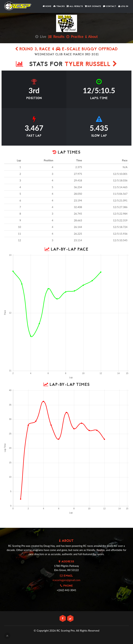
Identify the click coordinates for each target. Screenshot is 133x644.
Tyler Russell (91, 65)
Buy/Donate (93, 6)
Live (41, 36)
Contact (110, 6)
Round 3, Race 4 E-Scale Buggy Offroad (66, 49)
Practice (75, 36)
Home (47, 6)
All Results (75, 6)
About (92, 36)
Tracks (59, 6)
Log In (123, 6)
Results (56, 36)
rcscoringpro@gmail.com (66, 580)
